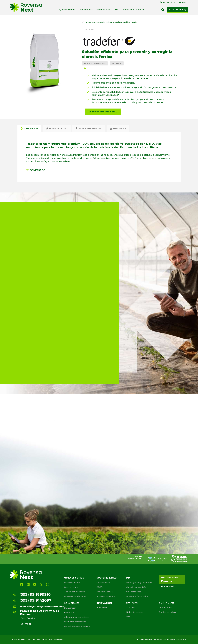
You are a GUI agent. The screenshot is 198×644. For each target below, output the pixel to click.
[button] (163, 10)
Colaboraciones (134, 592)
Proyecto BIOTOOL (106, 596)
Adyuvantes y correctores (77, 617)
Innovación (104, 603)
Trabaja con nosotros (74, 592)
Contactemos (165, 608)
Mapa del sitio (19, 640)
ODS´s (100, 587)
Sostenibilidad (107, 578)
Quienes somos (74, 578)
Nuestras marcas (72, 583)
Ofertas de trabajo (168, 612)
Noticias (132, 603)
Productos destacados (75, 622)
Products (97, 22)
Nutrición (125, 22)
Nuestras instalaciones (75, 596)
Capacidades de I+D (136, 587)
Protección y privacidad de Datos (45, 640)
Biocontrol (69, 613)
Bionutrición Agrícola (111, 22)
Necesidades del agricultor (77, 626)
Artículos (131, 608)
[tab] (29, 129)
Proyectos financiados (137, 596)
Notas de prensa (134, 612)
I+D (128, 578)
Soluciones (72, 603)
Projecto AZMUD (105, 592)
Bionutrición (70, 608)
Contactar (166, 603)
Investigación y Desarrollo (139, 583)
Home (89, 22)
